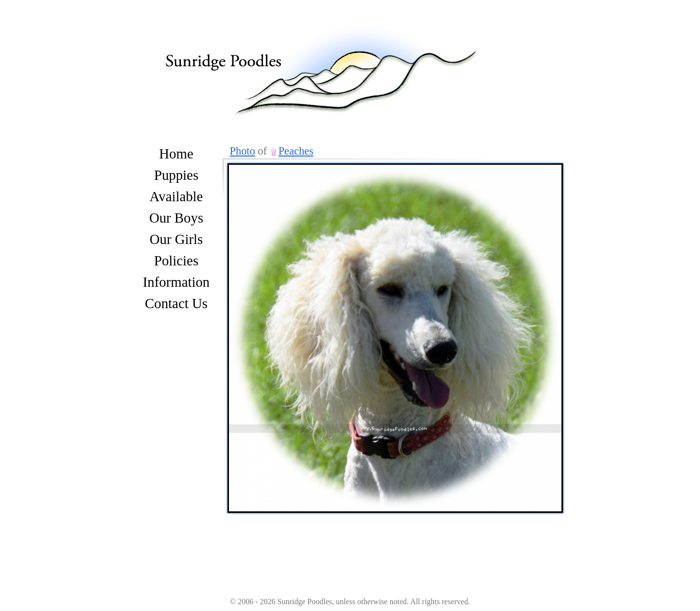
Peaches (296, 151)
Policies (176, 261)
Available (176, 196)
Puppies (176, 175)
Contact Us (176, 303)
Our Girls (176, 239)
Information (176, 282)
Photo (243, 151)
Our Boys (176, 218)
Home (176, 154)
